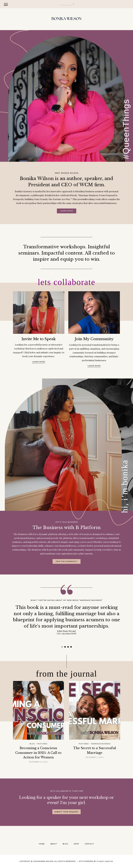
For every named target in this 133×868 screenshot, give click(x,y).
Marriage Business (101, 744)
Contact (89, 844)
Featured (43, 744)
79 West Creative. (105, 861)
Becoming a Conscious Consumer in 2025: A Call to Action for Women (38, 753)
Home (42, 844)
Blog (32, 744)
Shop (76, 844)
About (54, 844)
